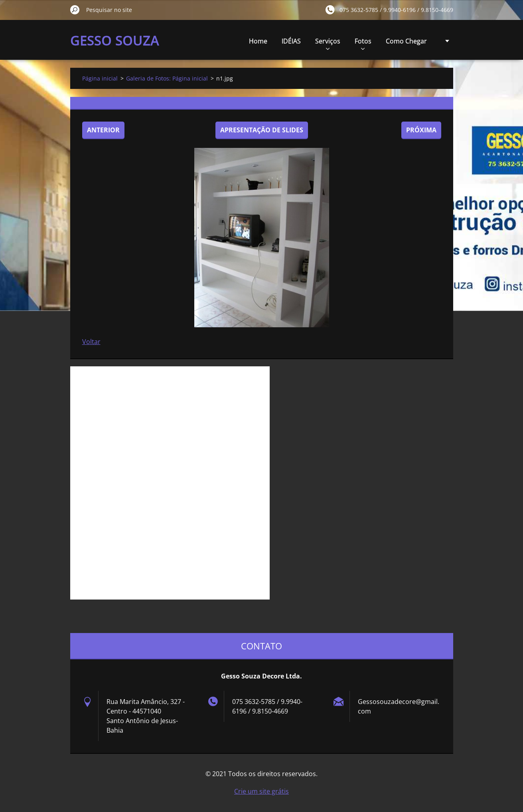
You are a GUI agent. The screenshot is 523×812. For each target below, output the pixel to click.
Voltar (91, 342)
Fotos (363, 43)
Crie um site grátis (261, 791)
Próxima (421, 130)
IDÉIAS (291, 41)
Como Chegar (406, 41)
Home (258, 41)
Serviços (328, 43)
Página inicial (100, 78)
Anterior (103, 130)
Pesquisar (75, 10)
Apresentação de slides (262, 130)
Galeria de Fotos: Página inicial (167, 78)
